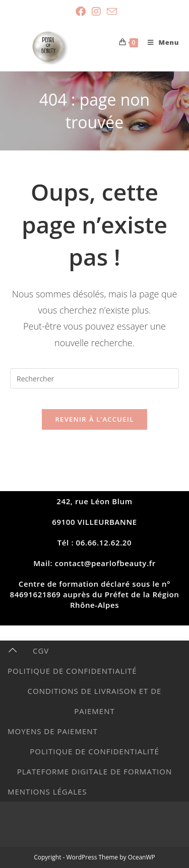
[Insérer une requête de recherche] (94, 378)
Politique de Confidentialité (72, 671)
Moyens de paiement (53, 731)
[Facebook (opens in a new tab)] (81, 12)
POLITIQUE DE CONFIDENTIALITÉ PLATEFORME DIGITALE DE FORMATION (94, 761)
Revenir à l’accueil (94, 419)
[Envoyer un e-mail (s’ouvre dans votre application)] (110, 11)
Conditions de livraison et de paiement (95, 701)
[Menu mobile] (160, 42)
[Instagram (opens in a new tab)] (96, 12)
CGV (41, 651)
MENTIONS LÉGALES (47, 792)
